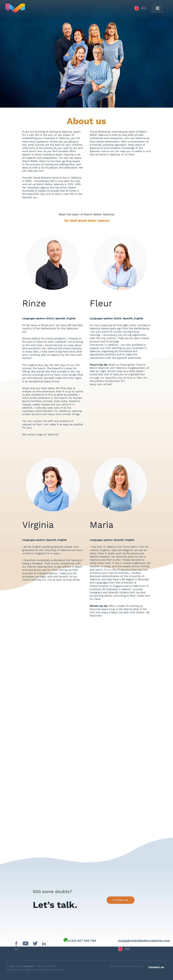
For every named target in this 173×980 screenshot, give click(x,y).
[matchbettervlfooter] (29, 934)
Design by (20, 966)
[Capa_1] (53, 8)
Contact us (121, 900)
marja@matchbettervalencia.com (143, 941)
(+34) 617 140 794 (82, 941)
